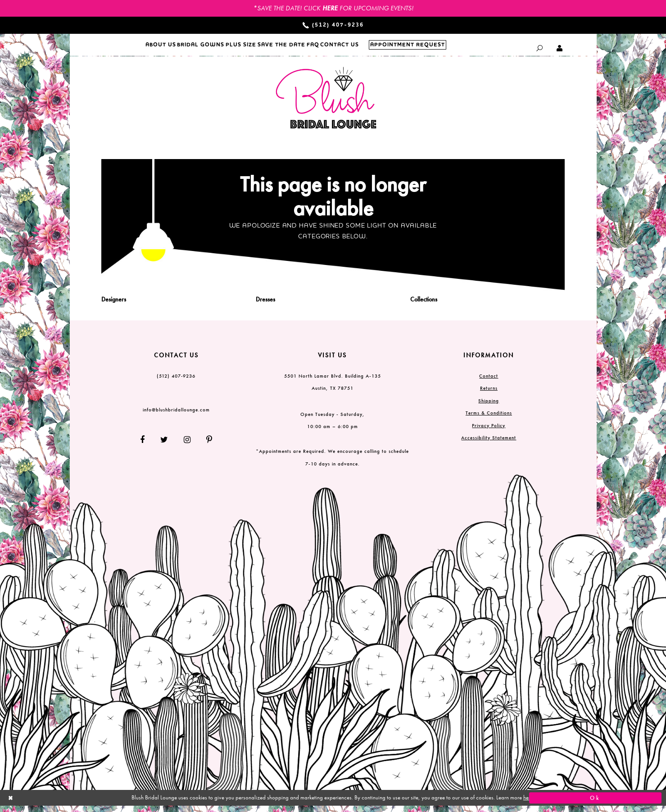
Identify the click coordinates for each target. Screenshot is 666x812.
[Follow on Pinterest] (206, 446)
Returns (489, 394)
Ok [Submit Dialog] (595, 804)
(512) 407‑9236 (176, 382)
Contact (489, 382)
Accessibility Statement (489, 444)
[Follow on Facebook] (146, 446)
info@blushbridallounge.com (176, 415)
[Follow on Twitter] (164, 446)
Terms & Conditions (489, 419)
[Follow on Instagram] (187, 446)
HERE (330, 8)
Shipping (489, 406)
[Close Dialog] (71, 804)
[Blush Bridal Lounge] (326, 104)
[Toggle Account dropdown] (560, 48)
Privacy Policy (489, 431)
